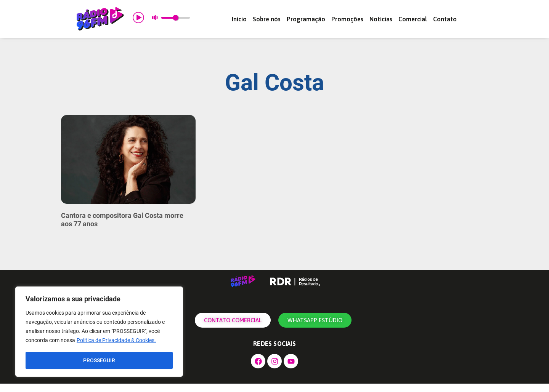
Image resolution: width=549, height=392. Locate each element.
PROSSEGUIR (99, 360)
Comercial (413, 19)
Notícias (381, 19)
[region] (99, 332)
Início (239, 19)
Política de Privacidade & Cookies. (116, 341)
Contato (445, 19)
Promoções (347, 19)
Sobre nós (267, 19)
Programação (306, 19)
